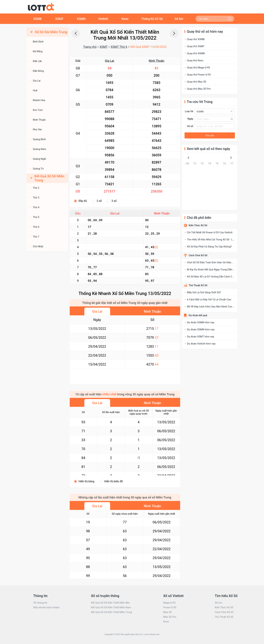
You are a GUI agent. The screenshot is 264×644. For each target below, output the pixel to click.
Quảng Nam (39, 149)
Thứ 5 (36, 217)
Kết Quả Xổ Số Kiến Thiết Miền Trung (111, 612)
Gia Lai (110, 61)
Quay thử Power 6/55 (199, 75)
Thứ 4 (36, 207)
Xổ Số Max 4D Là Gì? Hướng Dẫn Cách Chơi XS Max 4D (218, 277)
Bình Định (38, 42)
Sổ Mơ (179, 19)
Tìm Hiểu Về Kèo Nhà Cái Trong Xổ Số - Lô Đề (212, 240)
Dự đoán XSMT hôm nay (201, 337)
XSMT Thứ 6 (119, 47)
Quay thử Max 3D (197, 82)
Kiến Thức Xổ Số (198, 225)
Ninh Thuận (157, 61)
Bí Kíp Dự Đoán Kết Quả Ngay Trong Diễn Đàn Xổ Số (216, 270)
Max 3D (168, 612)
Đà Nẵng (38, 51)
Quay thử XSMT (196, 46)
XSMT (59, 19)
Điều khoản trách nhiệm (47, 607)
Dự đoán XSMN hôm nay (201, 329)
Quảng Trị (38, 169)
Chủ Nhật (38, 246)
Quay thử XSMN (196, 53)
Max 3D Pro (170, 617)
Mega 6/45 (169, 603)
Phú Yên (37, 130)
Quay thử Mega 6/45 (199, 68)
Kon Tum (38, 110)
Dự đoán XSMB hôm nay (201, 322)
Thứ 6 (36, 227)
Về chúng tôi (40, 603)
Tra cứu (210, 135)
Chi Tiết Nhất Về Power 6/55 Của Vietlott (210, 232)
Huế (35, 90)
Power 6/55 (170, 607)
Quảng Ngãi (39, 159)
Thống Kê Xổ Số (152, 19)
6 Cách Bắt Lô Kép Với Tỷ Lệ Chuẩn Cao (209, 300)
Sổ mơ (218, 603)
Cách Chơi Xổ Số (198, 255)
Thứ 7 (36, 237)
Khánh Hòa (39, 100)
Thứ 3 (36, 198)
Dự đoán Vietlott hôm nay (201, 344)
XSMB (37, 19)
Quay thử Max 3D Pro (199, 89)
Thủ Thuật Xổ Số (198, 285)
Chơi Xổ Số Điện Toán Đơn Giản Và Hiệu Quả (212, 262)
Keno (125, 19)
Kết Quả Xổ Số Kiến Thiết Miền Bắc (110, 603)
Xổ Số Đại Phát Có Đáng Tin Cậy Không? (209, 247)
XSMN (81, 19)
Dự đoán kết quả (198, 315)
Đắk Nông (38, 71)
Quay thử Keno (195, 60)
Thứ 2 (36, 188)
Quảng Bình (39, 139)
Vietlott (103, 19)
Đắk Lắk (37, 61)
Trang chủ (90, 47)
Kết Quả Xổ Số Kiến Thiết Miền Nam (111, 607)
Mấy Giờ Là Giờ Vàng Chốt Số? (204, 292)
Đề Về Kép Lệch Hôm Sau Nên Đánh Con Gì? (212, 307)
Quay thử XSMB (196, 39)
